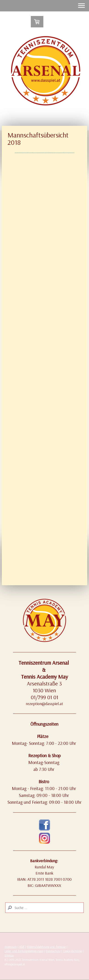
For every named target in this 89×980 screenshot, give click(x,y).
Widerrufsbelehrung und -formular (46, 947)
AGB (22, 947)
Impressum (11, 947)
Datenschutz (53, 951)
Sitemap (9, 955)
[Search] (44, 908)
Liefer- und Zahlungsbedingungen (24, 951)
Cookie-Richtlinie (72, 951)
